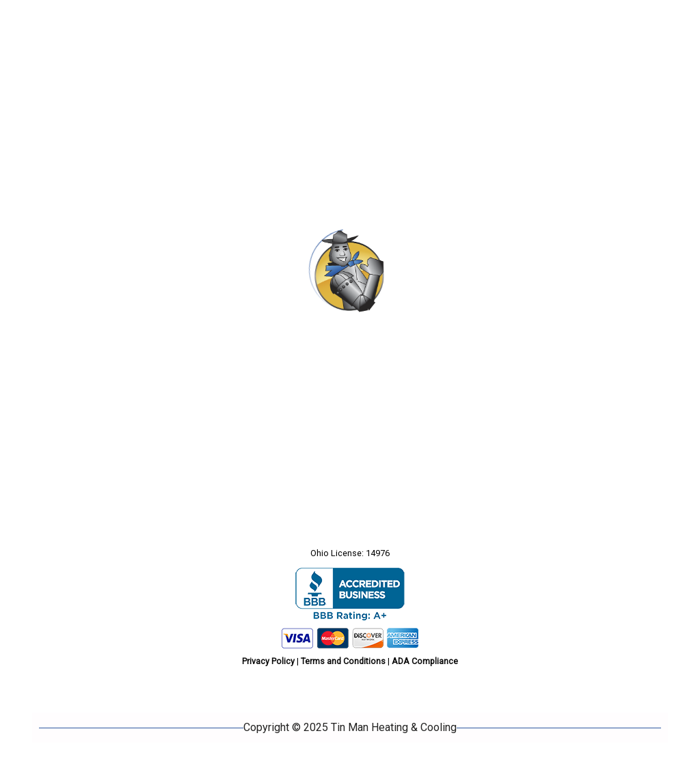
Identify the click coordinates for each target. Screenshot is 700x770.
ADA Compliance (425, 661)
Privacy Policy (268, 661)
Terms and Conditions (343, 661)
